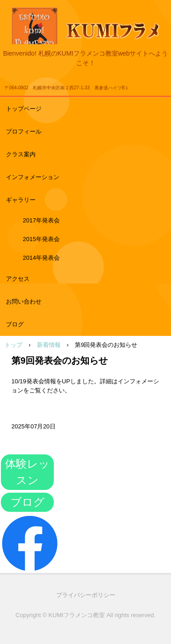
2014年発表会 (41, 258)
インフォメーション (33, 177)
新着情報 (49, 345)
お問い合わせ (24, 301)
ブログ (15, 324)
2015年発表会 (41, 239)
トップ (13, 345)
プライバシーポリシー (86, 595)
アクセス (18, 279)
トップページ (24, 109)
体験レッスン (27, 472)
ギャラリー (21, 200)
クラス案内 (21, 154)
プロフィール (24, 131)
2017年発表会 (41, 220)
